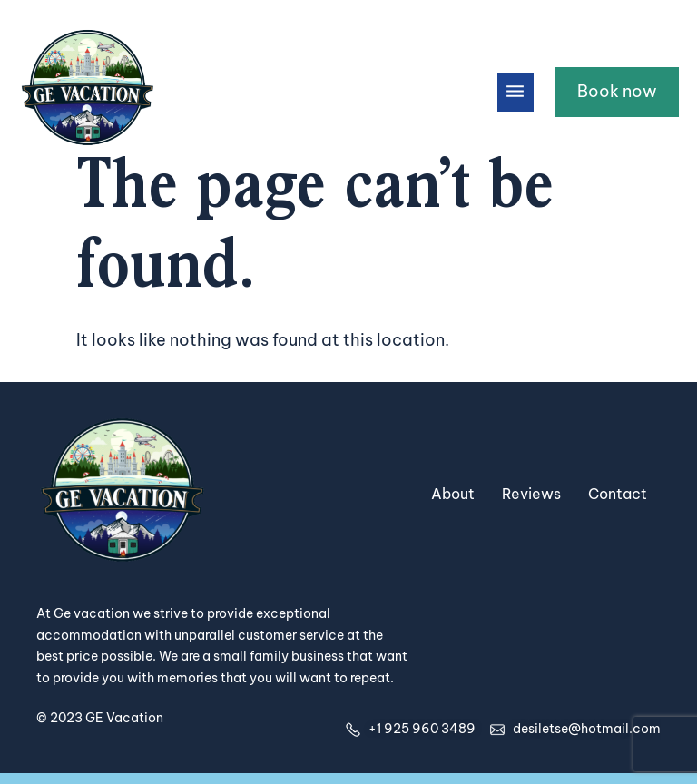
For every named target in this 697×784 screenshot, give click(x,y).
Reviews (531, 494)
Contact (618, 494)
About (453, 494)
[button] (515, 92)
